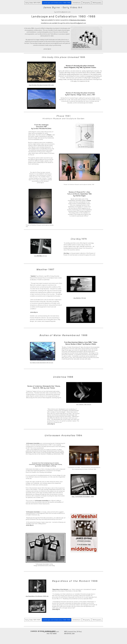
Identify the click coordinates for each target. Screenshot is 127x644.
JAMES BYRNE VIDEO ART (43, 631)
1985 (63, 57)
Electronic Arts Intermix (78, 20)
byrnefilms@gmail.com (62, 12)
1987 (45, 270)
